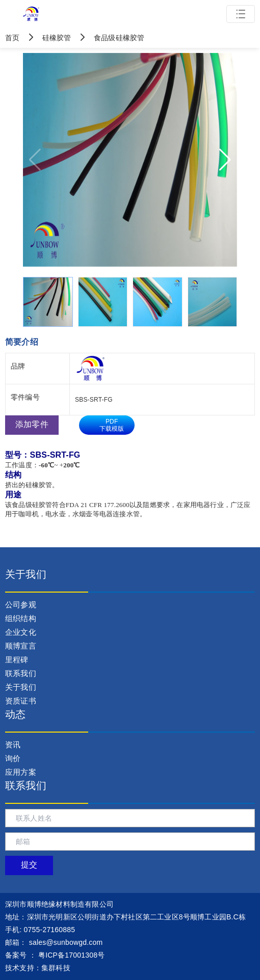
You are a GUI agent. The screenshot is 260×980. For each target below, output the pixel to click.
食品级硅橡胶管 (109, 38)
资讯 (13, 745)
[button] (225, 160)
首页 (14, 38)
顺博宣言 (21, 646)
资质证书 (21, 701)
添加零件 (32, 424)
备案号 (16, 955)
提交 (29, 865)
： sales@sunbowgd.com (54, 942)
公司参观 (21, 605)
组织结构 (21, 618)
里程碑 (17, 660)
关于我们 (21, 687)
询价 (13, 758)
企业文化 (21, 632)
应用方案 (21, 772)
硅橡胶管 (48, 38)
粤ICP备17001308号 (71, 955)
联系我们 (21, 673)
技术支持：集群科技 (38, 968)
